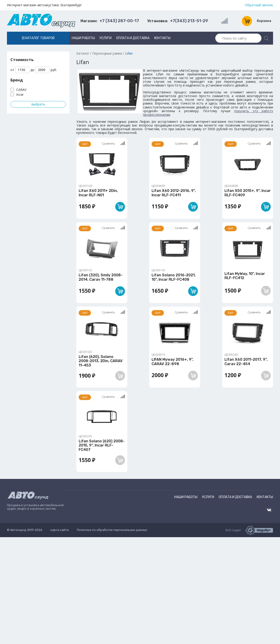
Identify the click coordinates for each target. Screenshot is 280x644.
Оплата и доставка (133, 38)
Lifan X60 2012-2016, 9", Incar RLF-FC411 (174, 193)
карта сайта (60, 530)
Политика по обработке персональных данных (112, 530)
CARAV (21, 90)
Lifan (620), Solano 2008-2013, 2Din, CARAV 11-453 (101, 361)
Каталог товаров (38, 38)
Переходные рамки (107, 53)
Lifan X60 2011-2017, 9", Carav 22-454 (246, 362)
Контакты (162, 38)
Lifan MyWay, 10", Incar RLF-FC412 (245, 276)
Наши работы (83, 38)
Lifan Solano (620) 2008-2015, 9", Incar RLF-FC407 (102, 445)
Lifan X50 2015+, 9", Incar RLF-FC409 (248, 193)
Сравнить (113, 143)
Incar (20, 94)
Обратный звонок (259, 5)
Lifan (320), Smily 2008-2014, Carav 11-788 (101, 277)
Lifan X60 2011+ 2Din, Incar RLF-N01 (98, 193)
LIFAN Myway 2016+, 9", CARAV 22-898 (173, 362)
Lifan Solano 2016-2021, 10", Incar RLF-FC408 (174, 277)
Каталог (83, 53)
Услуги (106, 38)
